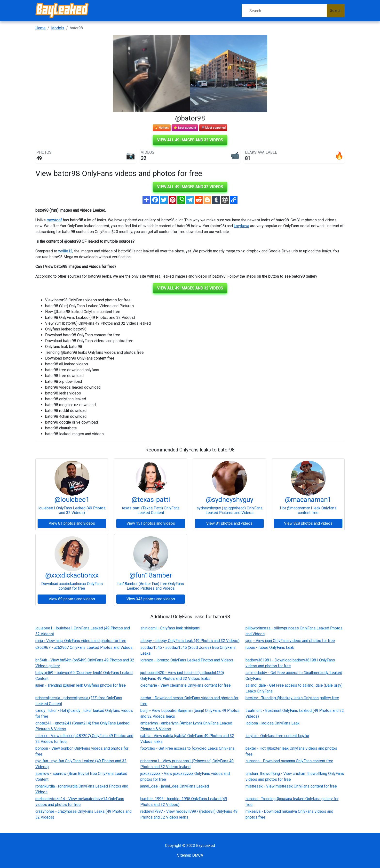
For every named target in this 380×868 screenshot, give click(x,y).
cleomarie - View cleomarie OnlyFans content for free (186, 685)
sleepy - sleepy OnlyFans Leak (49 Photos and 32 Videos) (190, 641)
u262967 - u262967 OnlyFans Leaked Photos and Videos (84, 647)
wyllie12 (65, 251)
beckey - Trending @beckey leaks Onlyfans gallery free (292, 698)
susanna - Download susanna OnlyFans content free (289, 761)
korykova (241, 226)
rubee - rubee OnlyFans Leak (270, 647)
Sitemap (184, 855)
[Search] (284, 11)
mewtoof (54, 220)
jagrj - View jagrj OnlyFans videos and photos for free (290, 641)
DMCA (198, 855)
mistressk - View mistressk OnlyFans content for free (291, 786)
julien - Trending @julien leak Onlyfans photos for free (81, 685)
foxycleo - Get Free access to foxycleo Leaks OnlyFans (187, 748)
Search (336, 11)
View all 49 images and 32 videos (190, 140)
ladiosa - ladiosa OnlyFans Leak (273, 723)
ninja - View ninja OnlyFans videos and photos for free (81, 641)
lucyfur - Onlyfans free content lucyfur (277, 736)
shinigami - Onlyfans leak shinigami (170, 628)
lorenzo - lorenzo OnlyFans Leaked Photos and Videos (187, 660)
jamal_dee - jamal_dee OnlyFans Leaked (175, 786)
